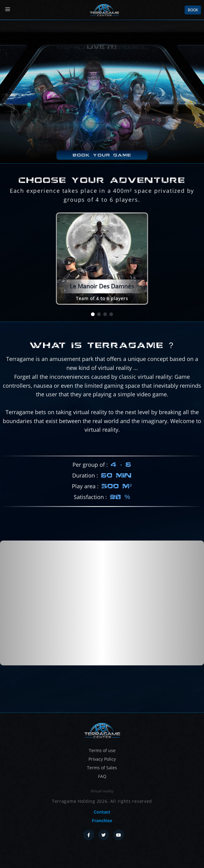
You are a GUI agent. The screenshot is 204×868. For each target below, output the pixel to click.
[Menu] (8, 9)
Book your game (102, 155)
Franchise (102, 820)
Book (193, 10)
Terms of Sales (102, 768)
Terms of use (102, 750)
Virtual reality (102, 791)
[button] (93, 314)
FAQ (102, 776)
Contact (102, 812)
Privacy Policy (102, 759)
